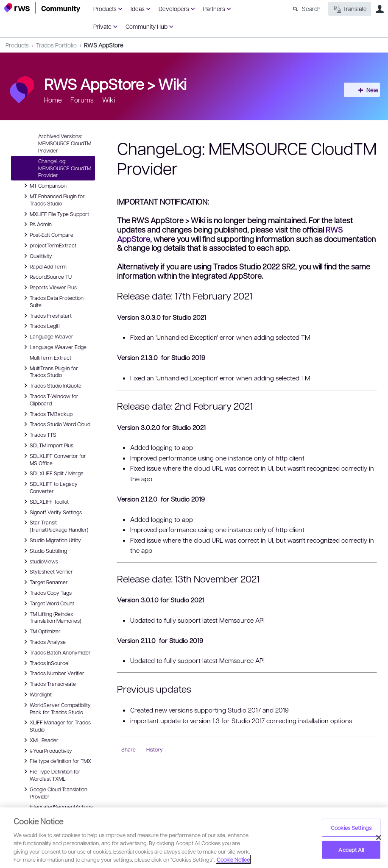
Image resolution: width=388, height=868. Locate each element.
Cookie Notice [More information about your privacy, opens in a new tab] (233, 859)
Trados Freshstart (46, 316)
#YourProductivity (47, 751)
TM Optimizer (41, 631)
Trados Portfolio (56, 45)
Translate (350, 9)
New (365, 90)
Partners (214, 8)
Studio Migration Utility (51, 540)
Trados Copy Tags (46, 593)
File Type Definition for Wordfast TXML (51, 775)
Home (53, 100)
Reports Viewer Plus (49, 287)
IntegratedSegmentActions (61, 807)
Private (102, 26)
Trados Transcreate (49, 684)
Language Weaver (47, 336)
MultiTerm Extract (50, 358)
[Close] (379, 837)
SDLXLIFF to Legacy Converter (49, 487)
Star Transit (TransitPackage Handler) (55, 526)
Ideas (138, 8)
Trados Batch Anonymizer (56, 652)
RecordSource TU (46, 277)
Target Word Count (48, 603)
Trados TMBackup (47, 414)
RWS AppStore (104, 45)
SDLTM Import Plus (47, 445)
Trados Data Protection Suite (52, 301)
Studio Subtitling (44, 551)
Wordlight (36, 694)
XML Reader (40, 740)
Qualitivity (37, 256)
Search (311, 8)
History (155, 749)
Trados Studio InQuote (51, 385)
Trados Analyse (43, 642)
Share (128, 749)
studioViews (40, 561)
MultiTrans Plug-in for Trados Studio (50, 371)
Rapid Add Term (44, 266)
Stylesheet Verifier (47, 571)
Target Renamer (45, 582)
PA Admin (36, 224)
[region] (194, 838)
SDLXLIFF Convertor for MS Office (54, 459)
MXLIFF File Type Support (55, 214)
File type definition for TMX (56, 761)
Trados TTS (39, 435)
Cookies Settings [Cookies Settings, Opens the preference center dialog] (351, 828)
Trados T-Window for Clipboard (50, 399)
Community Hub (147, 26)
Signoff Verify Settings (52, 512)
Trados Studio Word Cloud (56, 424)
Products (105, 8)
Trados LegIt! (40, 326)
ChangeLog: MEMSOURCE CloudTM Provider (65, 168)
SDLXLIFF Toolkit (45, 502)
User (380, 9)
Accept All (351, 850)
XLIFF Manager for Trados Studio (56, 725)
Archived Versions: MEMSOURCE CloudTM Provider (65, 143)
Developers (174, 8)
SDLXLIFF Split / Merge (52, 473)
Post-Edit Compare (47, 235)
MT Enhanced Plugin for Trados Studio (53, 199)
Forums (82, 100)
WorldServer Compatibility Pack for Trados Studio (56, 708)
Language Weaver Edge (54, 347)
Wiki (172, 83)
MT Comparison (44, 186)
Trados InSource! (45, 663)
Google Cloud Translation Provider (54, 792)
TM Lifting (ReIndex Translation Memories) (51, 617)
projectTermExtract (49, 245)
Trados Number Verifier (53, 673)
